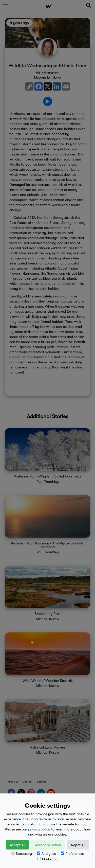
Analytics (46, 854)
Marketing (48, 859)
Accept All (17, 845)
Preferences (72, 854)
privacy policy (39, 829)
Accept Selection (48, 845)
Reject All (78, 845)
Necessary (22, 854)
